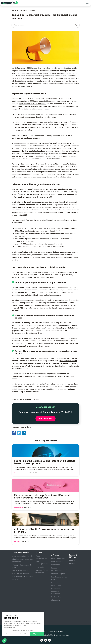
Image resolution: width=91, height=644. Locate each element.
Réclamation (56, 597)
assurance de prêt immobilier (39, 117)
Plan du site (56, 600)
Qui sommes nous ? (59, 558)
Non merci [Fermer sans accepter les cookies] (9, 634)
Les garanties (43, 564)
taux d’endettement (25, 115)
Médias (72, 560)
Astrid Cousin (26, 399)
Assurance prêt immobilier (23, 556)
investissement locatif (68, 361)
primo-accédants (22, 300)
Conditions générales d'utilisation (56, 591)
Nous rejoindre (57, 562)
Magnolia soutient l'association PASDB (46, 632)
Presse (72, 564)
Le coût (41, 567)
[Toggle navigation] (87, 3)
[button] (4, 641)
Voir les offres (45, 419)
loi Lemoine (18, 343)
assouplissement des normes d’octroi (50, 202)
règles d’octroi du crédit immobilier (32, 104)
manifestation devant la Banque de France (60, 212)
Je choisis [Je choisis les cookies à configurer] (23, 634)
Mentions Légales (58, 574)
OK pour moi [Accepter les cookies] (37, 634)
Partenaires (56, 565)
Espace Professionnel (57, 569)
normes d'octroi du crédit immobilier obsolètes (32, 169)
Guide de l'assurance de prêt (41, 559)
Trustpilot (65, 635)
